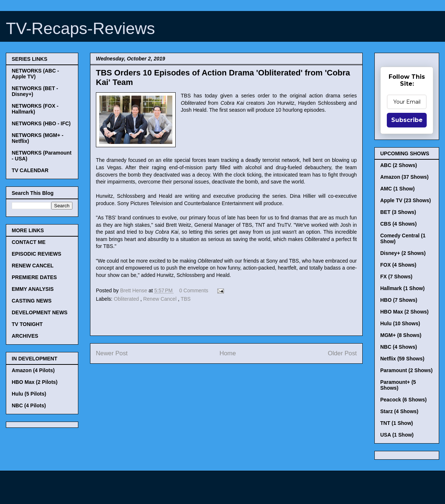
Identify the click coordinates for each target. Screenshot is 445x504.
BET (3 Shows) (398, 212)
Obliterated (127, 299)
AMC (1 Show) (397, 189)
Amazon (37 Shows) (404, 177)
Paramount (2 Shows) (406, 370)
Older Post (342, 353)
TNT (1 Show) (397, 423)
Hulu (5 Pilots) (29, 394)
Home (228, 353)
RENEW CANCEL (33, 266)
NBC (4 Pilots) (29, 405)
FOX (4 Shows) (398, 265)
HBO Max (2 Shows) (404, 312)
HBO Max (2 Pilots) (35, 382)
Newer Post (112, 353)
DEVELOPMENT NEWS (40, 312)
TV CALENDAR (30, 170)
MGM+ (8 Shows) (401, 335)
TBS (186, 299)
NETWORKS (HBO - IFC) (41, 123)
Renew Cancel (160, 299)
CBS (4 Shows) (399, 224)
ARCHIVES (25, 336)
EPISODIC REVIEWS (36, 254)
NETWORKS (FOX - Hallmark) (35, 109)
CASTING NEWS (32, 301)
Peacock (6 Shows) (403, 400)
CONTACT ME (29, 242)
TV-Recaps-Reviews (81, 28)
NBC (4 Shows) (399, 347)
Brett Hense (134, 290)
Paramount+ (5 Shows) (398, 385)
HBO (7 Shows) (399, 300)
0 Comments (194, 290)
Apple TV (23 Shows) (405, 200)
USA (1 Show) (397, 435)
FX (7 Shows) (396, 277)
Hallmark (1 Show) (402, 288)
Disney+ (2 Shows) (403, 253)
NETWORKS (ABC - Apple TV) (35, 74)
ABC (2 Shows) (399, 165)
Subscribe (407, 120)
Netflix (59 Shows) (402, 359)
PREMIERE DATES (34, 277)
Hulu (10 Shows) (400, 323)
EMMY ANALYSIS (33, 289)
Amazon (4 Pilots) (33, 370)
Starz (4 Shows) (399, 411)
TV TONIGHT (27, 324)
